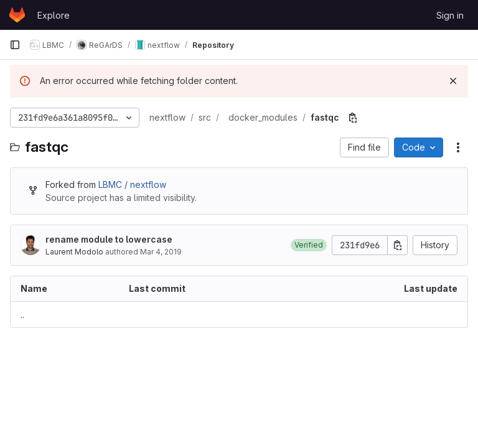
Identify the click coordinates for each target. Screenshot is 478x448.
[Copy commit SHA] (398, 245)
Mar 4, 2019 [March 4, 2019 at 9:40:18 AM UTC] (161, 252)
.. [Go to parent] (22, 315)
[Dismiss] (453, 81)
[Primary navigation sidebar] (15, 45)
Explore (54, 15)
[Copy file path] (353, 118)
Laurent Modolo (74, 252)
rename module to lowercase (109, 239)
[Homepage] (17, 15)
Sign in (450, 15)
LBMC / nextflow (132, 184)
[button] (309, 245)
